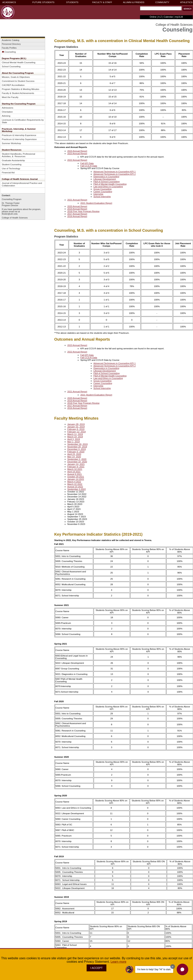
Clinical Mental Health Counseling (19, 62)
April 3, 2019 (74, 439)
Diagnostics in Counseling (106, 176)
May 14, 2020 (74, 457)
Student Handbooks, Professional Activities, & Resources (19, 155)
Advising (6, 116)
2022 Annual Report (77, 160)
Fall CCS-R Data (89, 166)
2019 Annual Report (77, 209)
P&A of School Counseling (107, 181)
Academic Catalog (11, 40)
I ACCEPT (97, 968)
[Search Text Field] (161, 8)
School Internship (102, 196)
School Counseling (11, 66)
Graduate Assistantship (13, 160)
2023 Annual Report (77, 153)
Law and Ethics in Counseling (108, 186)
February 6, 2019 (76, 429)
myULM (179, 17)
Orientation (7, 112)
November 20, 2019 (77, 447)
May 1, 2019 (74, 442)
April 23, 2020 (74, 454)
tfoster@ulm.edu (10, 214)
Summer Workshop (12, 143)
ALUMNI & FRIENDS (134, 2)
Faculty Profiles (9, 48)
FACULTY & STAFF (102, 2)
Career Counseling (103, 191)
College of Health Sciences (15, 218)
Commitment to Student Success (18, 81)
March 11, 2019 (75, 434)
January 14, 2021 (76, 464)
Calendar (168, 17)
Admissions (8, 108)
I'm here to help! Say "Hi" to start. (154, 969)
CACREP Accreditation (13, 85)
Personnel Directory (11, 44)
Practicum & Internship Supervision (19, 139)
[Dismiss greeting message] (173, 967)
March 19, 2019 (75, 437)
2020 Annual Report (77, 206)
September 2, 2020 (77, 459)
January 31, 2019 (76, 427)
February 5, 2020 (76, 452)
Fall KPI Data (87, 163)
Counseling (9, 52)
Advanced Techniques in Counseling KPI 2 (115, 174)
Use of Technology (11, 168)
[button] (188, 9)
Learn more (118, 962)
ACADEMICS (9, 2)
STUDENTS (72, 2)
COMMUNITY (162, 2)
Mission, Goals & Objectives (16, 77)
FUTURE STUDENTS (43, 2)
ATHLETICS (186, 2)
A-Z (160, 17)
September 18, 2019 (78, 444)
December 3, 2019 (77, 449)
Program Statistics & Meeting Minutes (21, 89)
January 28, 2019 (76, 424)
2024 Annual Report (77, 151)
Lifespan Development (105, 179)
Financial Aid (8, 172)
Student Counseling (12, 164)
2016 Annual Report (77, 216)
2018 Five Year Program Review (83, 211)
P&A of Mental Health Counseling (110, 184)
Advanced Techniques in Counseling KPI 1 (115, 171)
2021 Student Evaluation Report (96, 203)
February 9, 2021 (76, 467)
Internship (98, 194)
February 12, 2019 (77, 432)
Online (153, 17)
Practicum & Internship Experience (19, 135)
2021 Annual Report (77, 200)
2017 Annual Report (77, 214)
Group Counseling (103, 189)
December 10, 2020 (77, 462)
